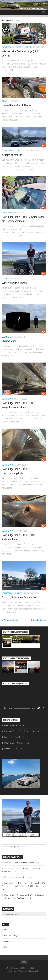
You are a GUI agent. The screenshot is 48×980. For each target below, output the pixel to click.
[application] (24, 698)
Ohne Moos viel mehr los (23, 877)
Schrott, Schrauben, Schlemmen (19, 597)
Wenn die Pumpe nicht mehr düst (17, 725)
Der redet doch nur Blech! (13, 151)
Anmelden (8, 930)
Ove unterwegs (8, 47)
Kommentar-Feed (11, 941)
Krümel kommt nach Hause (17, 105)
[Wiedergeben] (5, 708)
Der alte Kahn (8, 213)
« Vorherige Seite (10, 620)
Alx (37, 971)
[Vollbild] (43, 708)
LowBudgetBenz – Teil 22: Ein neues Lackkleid (22, 731)
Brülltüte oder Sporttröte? (14, 737)
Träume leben (9, 341)
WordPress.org (10, 947)
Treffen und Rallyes (24, 47)
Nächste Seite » (39, 620)
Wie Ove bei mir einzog (14, 283)
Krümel (5, 101)
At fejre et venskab (12, 155)
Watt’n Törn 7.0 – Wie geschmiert (17, 743)
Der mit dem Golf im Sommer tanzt (18, 898)
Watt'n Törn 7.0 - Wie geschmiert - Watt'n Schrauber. (24, 895)
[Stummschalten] (39, 708)
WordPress (23, 971)
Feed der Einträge (11, 936)
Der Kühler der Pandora (13, 749)
